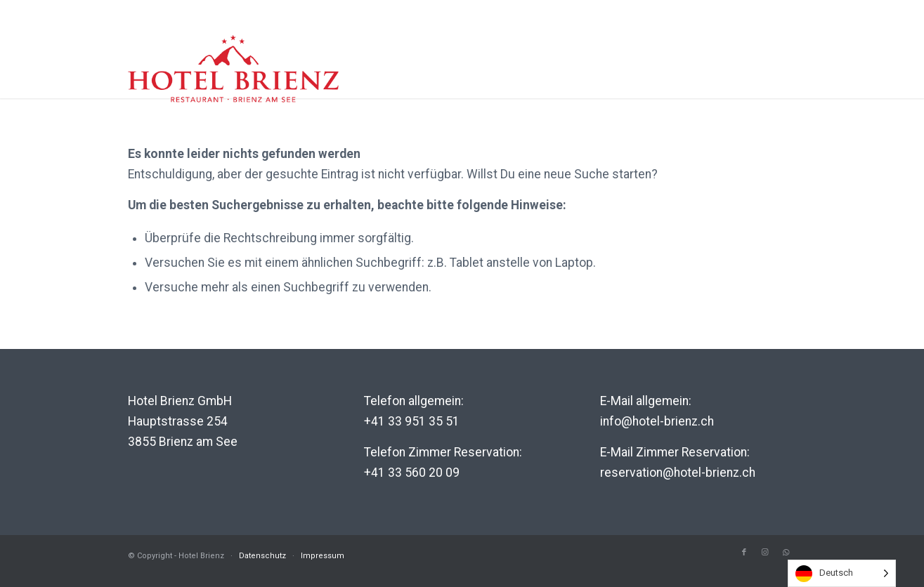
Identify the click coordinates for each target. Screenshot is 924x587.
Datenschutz (262, 556)
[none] (842, 573)
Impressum (323, 556)
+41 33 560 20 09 (412, 473)
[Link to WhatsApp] (786, 553)
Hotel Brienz (473, 84)
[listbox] (842, 573)
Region (638, 84)
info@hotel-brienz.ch (657, 421)
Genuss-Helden (733, 84)
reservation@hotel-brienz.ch (678, 473)
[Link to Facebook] (744, 553)
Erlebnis (565, 84)
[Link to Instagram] (765, 553)
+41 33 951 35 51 (412, 421)
